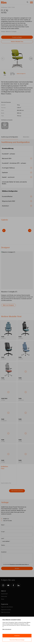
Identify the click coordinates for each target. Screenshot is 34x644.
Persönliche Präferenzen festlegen (17, 640)
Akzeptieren (17, 636)
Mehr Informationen (7, 629)
